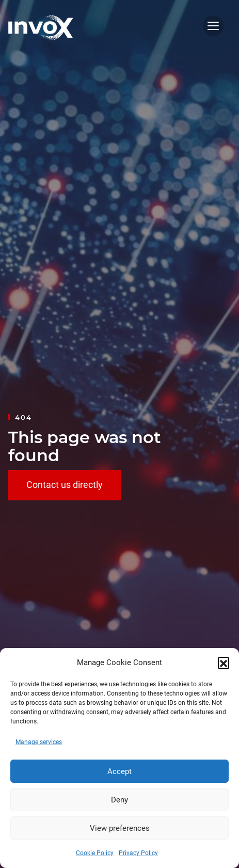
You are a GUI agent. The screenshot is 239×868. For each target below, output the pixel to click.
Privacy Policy (138, 853)
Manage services (39, 742)
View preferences (120, 828)
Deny (120, 800)
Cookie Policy (95, 853)
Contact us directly (65, 485)
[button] (224, 662)
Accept (120, 771)
